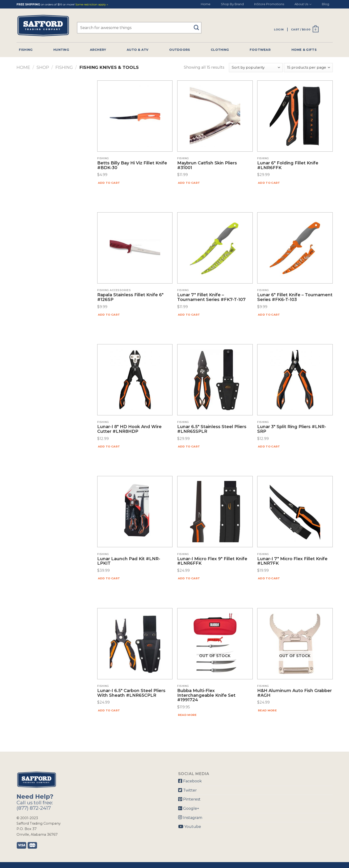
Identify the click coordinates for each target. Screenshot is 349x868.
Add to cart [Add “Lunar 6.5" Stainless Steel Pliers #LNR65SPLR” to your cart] (189, 447)
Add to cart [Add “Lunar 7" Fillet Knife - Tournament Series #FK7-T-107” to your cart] (189, 315)
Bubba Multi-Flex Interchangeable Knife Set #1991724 (206, 695)
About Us (303, 4)
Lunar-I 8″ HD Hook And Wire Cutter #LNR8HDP (129, 429)
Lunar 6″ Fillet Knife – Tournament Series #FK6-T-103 (295, 297)
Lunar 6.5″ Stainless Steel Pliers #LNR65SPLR (212, 429)
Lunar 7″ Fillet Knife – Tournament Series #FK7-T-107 (211, 297)
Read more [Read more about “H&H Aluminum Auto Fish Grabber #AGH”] (267, 710)
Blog (326, 4)
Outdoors (180, 50)
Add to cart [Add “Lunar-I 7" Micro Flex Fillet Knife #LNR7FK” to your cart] (269, 578)
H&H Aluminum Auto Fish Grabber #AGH (294, 693)
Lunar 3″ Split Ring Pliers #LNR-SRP (292, 429)
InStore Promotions (269, 4)
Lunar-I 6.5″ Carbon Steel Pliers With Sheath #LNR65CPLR (131, 693)
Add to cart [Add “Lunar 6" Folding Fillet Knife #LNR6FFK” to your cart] (269, 183)
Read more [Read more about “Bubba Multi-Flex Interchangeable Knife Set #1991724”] (187, 715)
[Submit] (198, 25)
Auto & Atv (138, 50)
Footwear (260, 50)
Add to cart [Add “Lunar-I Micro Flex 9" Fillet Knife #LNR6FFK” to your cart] (189, 578)
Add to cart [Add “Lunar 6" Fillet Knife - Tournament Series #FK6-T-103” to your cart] (269, 315)
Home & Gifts (304, 50)
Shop (43, 67)
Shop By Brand (232, 4)
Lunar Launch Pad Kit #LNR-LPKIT (129, 561)
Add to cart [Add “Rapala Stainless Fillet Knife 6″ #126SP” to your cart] (109, 315)
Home (206, 4)
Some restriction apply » (92, 5)
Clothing (220, 50)
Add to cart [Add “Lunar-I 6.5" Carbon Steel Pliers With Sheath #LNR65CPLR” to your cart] (109, 710)
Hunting (61, 50)
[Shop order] (256, 68)
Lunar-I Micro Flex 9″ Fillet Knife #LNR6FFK (212, 561)
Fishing (26, 50)
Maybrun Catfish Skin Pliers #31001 (207, 166)
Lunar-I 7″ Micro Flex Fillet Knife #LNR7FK (292, 561)
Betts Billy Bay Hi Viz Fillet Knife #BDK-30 (132, 166)
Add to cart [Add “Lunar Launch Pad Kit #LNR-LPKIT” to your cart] (109, 578)
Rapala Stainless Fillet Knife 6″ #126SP (130, 297)
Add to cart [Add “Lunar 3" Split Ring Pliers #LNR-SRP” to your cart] (269, 447)
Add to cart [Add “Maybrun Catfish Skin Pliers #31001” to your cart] (189, 183)
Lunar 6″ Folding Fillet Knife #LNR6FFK (288, 166)
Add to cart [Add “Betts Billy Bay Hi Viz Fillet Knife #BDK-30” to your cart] (109, 183)
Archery (98, 50)
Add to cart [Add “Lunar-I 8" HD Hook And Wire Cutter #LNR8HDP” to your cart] (109, 447)
